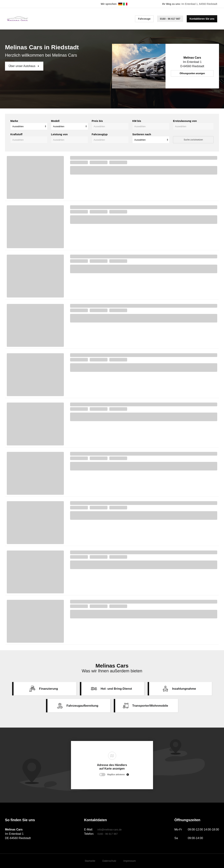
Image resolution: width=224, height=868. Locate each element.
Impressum (130, 861)
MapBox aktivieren (116, 775)
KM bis (137, 121)
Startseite (90, 861)
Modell (55, 121)
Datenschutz (109, 861)
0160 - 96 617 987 (170, 19)
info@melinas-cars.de (110, 830)
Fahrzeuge (144, 19)
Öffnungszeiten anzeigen (192, 73)
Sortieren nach (142, 134)
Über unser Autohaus (22, 66)
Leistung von (59, 134)
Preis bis (97, 121)
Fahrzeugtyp (100, 134)
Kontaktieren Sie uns (202, 19)
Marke (14, 121)
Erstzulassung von (185, 121)
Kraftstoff (16, 134)
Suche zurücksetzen (193, 140)
